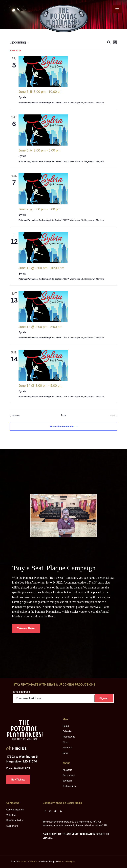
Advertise (67, 748)
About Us (67, 770)
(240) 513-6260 (18, 768)
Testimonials (69, 786)
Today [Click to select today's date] (63, 415)
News (65, 753)
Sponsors (67, 781)
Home (66, 726)
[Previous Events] (15, 416)
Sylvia (22, 97)
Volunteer (11, 815)
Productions (69, 737)
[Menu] (117, 9)
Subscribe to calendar (62, 427)
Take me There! (26, 628)
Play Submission (15, 820)
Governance (69, 775)
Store (65, 742)
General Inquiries (15, 810)
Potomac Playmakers (29, 861)
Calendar (67, 731)
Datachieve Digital (67, 861)
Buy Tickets (18, 780)
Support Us (12, 826)
